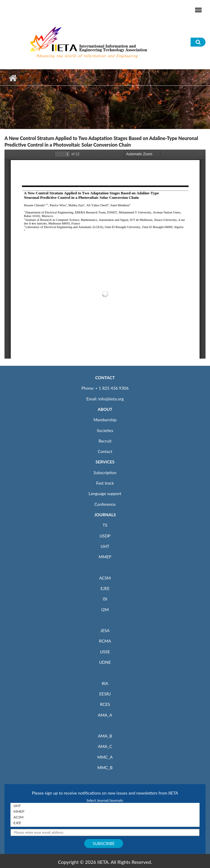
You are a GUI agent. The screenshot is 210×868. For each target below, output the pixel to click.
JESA (105, 630)
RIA (105, 683)
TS (105, 525)
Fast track (105, 483)
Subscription (105, 473)
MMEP (105, 557)
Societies (105, 430)
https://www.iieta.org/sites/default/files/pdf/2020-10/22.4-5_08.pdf (105, 254)
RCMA (105, 641)
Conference (105, 504)
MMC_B (105, 768)
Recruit (105, 441)
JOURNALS (105, 515)
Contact (105, 451)
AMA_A (105, 715)
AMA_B (105, 736)
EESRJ (105, 694)
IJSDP (105, 536)
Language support (105, 493)
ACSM (105, 578)
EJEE (105, 588)
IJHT (105, 546)
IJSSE (105, 652)
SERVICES (105, 462)
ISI (105, 599)
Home (13, 78)
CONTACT (105, 378)
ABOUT (105, 409)
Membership (105, 420)
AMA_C (105, 746)
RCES (105, 704)
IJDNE (105, 662)
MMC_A (105, 757)
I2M (105, 610)
